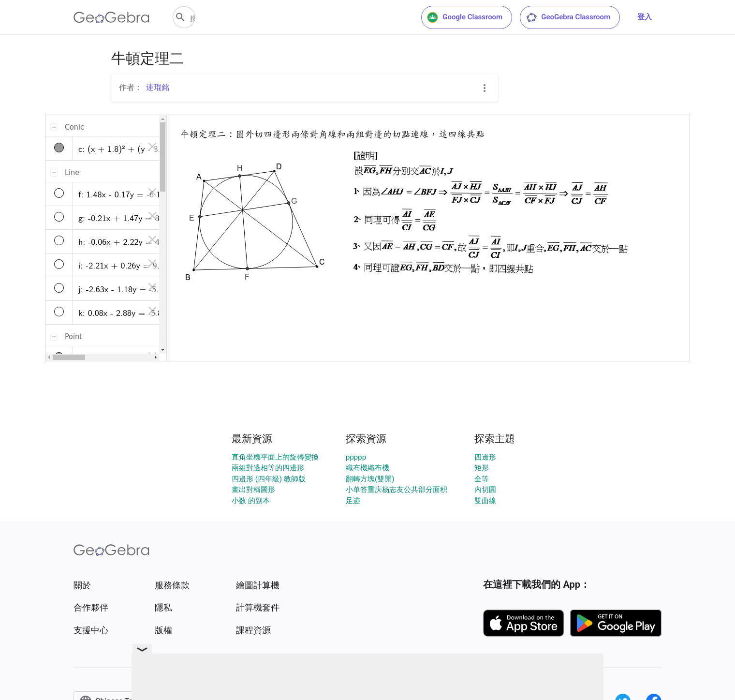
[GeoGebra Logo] (111, 17)
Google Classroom (465, 17)
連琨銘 (158, 87)
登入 (645, 17)
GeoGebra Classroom (568, 17)
